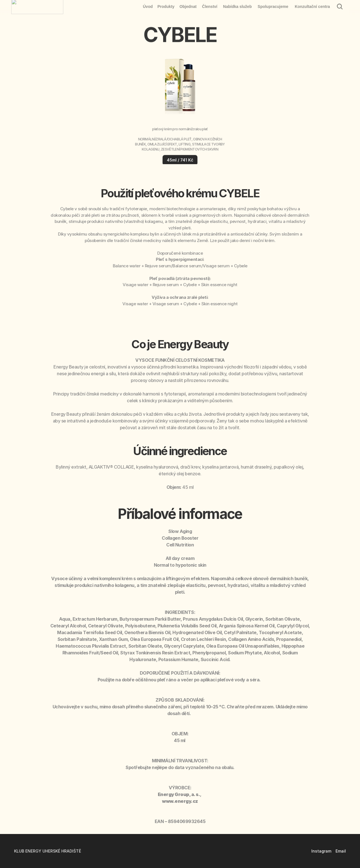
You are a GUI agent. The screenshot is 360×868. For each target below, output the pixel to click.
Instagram (321, 851)
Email (341, 851)
